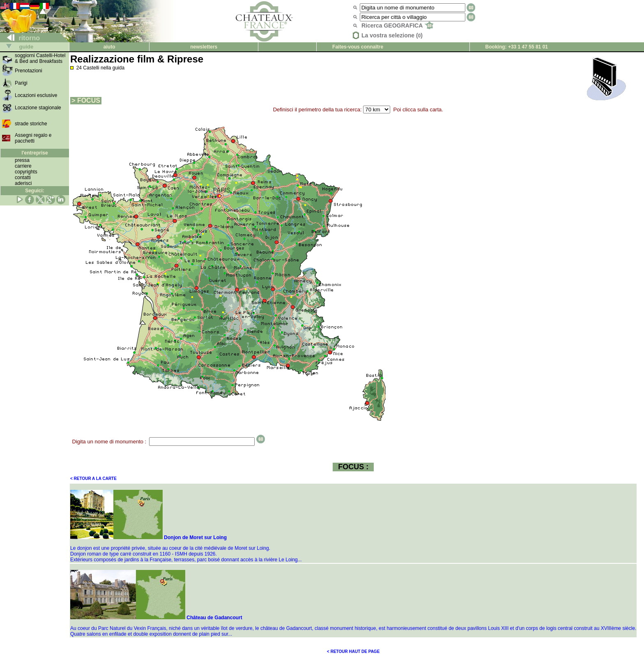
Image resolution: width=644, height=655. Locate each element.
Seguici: (35, 191)
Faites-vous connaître (358, 47)
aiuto (109, 47)
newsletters (204, 47)
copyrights (26, 172)
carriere (23, 166)
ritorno (20, 38)
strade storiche (31, 124)
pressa (22, 160)
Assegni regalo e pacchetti (33, 138)
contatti (23, 178)
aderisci (23, 183)
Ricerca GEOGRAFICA (397, 25)
